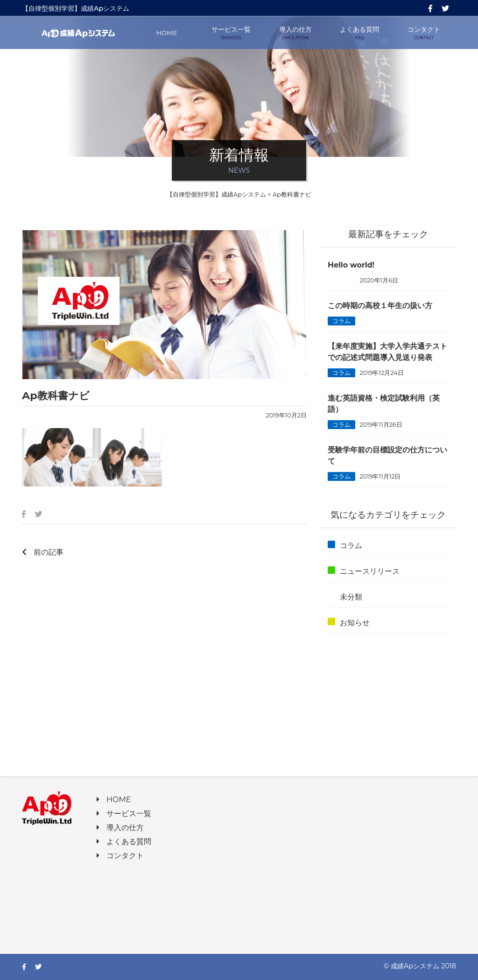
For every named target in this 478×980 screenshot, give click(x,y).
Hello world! (351, 265)
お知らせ (349, 622)
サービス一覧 (231, 33)
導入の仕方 (295, 33)
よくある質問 (359, 33)
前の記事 (43, 552)
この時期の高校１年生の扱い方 (380, 306)
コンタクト (424, 33)
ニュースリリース (364, 571)
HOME (167, 33)
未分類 (341, 280)
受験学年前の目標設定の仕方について (387, 455)
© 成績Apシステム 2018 (420, 966)
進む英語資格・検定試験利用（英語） (384, 404)
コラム (341, 321)
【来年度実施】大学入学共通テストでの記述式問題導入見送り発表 (387, 352)
